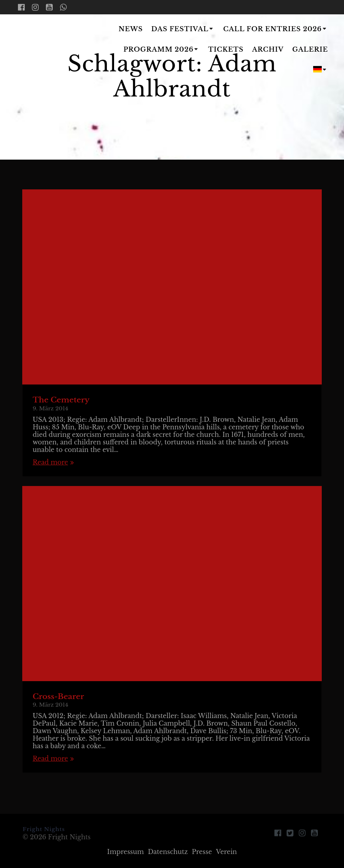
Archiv (268, 49)
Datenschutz (168, 852)
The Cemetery (61, 400)
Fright (55, 50)
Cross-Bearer (58, 697)
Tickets (226, 49)
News (131, 29)
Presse (202, 852)
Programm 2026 (158, 49)
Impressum (126, 852)
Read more (50, 463)
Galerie (310, 49)
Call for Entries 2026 (272, 29)
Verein (227, 852)
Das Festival (180, 29)
